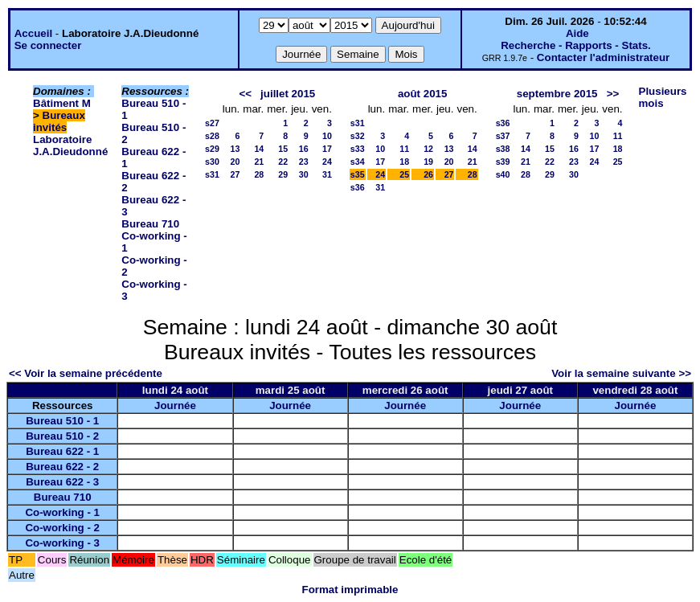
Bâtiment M (62, 103)
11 (404, 149)
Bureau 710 (150, 224)
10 (327, 136)
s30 (212, 162)
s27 (212, 123)
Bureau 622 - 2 (62, 467)
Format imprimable (350, 590)
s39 (503, 162)
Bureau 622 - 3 (62, 482)
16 (304, 149)
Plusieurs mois (663, 97)
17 (327, 149)
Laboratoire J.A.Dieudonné (70, 145)
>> (613, 94)
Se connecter (48, 45)
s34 (358, 162)
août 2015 (423, 94)
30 (304, 174)
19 (428, 162)
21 (259, 162)
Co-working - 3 (62, 543)
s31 (212, 174)
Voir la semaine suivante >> (621, 373)
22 (283, 162)
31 (327, 174)
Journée (175, 405)
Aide (577, 33)
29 (283, 174)
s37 (503, 136)
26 (428, 174)
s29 (212, 149)
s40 (503, 174)
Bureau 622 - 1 (62, 451)
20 (235, 162)
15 (283, 149)
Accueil (33, 33)
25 (404, 174)
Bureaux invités (59, 121)
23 (304, 162)
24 (327, 162)
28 (259, 174)
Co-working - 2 (62, 528)
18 (404, 162)
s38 (503, 149)
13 (235, 149)
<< (245, 94)
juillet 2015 (288, 94)
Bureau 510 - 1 (62, 421)
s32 (358, 136)
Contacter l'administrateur (603, 57)
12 (428, 149)
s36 (358, 187)
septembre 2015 (557, 94)
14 (259, 149)
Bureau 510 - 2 (62, 436)
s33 (358, 149)
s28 (212, 136)
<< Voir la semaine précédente (86, 373)
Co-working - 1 (62, 512)
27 (235, 174)
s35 (358, 174)
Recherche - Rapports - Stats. (576, 45)
